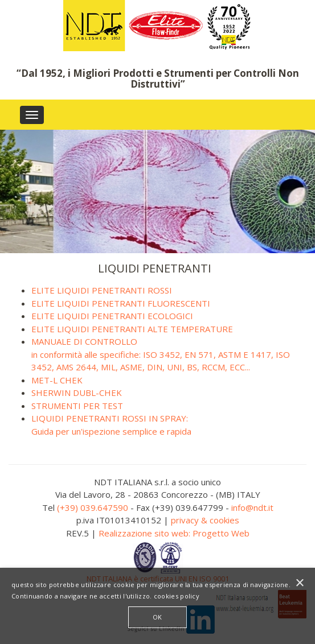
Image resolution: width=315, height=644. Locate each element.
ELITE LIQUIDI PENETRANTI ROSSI (102, 290)
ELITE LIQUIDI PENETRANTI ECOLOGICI (112, 316)
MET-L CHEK (57, 380)
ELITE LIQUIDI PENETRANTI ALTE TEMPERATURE (132, 329)
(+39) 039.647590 (93, 507)
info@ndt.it (252, 507)
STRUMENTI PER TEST (77, 406)
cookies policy (177, 596)
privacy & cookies (205, 520)
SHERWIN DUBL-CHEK (77, 393)
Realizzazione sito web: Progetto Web (174, 533)
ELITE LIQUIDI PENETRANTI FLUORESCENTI (121, 303)
